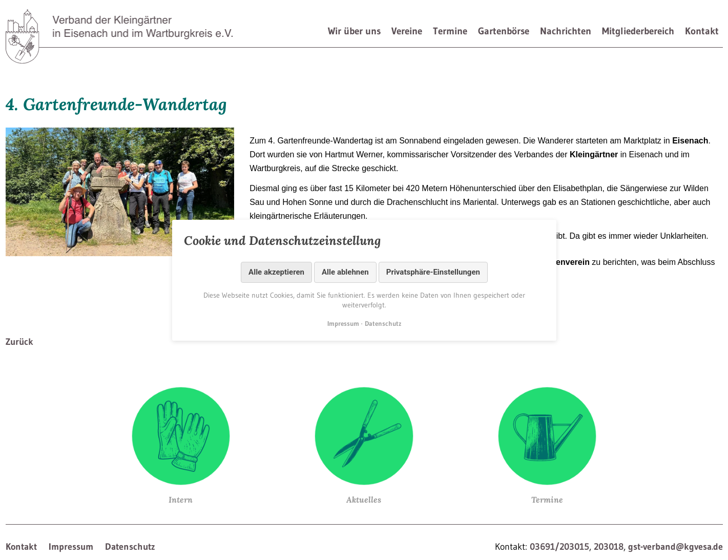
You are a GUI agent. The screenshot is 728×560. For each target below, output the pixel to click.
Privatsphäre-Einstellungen (433, 272)
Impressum (71, 547)
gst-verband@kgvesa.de (675, 547)
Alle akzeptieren (276, 272)
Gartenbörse (504, 31)
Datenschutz (130, 547)
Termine (450, 31)
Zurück (19, 342)
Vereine (407, 31)
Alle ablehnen (345, 272)
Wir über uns (354, 31)
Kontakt (702, 31)
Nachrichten (566, 31)
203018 (609, 547)
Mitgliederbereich (638, 31)
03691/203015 (559, 547)
